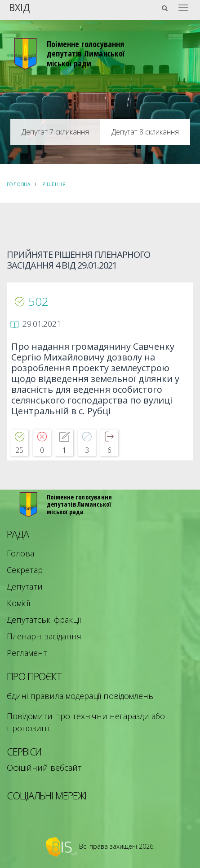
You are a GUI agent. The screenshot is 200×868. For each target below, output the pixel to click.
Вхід (19, 7)
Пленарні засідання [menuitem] (44, 636)
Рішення (54, 184)
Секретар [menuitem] (25, 570)
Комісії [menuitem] (18, 603)
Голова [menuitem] (20, 553)
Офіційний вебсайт (44, 768)
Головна (19, 184)
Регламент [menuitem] (27, 653)
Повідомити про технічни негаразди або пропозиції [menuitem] (86, 722)
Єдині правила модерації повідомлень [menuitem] (80, 696)
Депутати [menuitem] (25, 586)
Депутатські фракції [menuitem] (44, 620)
